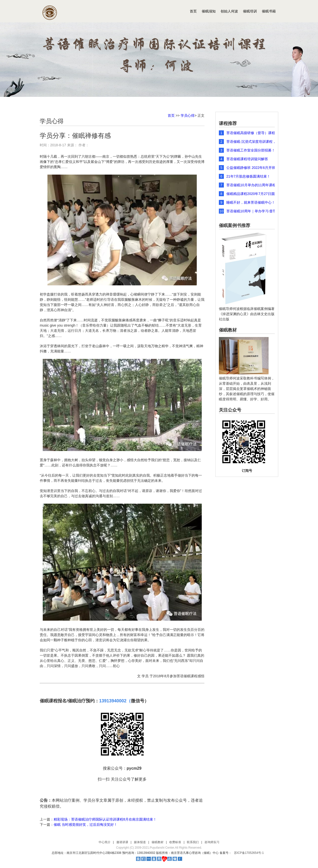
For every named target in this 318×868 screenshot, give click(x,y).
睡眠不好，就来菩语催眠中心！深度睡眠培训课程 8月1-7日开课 (254, 202)
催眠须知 (209, 11)
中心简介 (105, 842)
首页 (193, 11)
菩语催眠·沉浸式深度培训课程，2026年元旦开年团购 (254, 142)
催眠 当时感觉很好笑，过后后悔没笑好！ (85, 825)
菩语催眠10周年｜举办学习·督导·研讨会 (254, 211)
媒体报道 (140, 842)
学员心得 (188, 115)
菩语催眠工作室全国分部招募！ (251, 150)
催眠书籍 (269, 11)
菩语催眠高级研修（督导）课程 (251, 133)
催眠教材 (158, 842)
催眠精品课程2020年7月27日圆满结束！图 (254, 194)
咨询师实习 (212, 842)
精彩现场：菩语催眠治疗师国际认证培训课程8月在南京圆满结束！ (105, 819)
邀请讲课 (122, 842)
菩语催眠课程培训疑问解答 (247, 159)
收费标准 (175, 842)
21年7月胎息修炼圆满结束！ (248, 176)
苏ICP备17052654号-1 (249, 853)
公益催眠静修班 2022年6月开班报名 (254, 168)
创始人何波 (229, 11)
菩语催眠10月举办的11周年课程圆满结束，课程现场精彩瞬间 (254, 185)
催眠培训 (250, 11)
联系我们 (193, 842)
